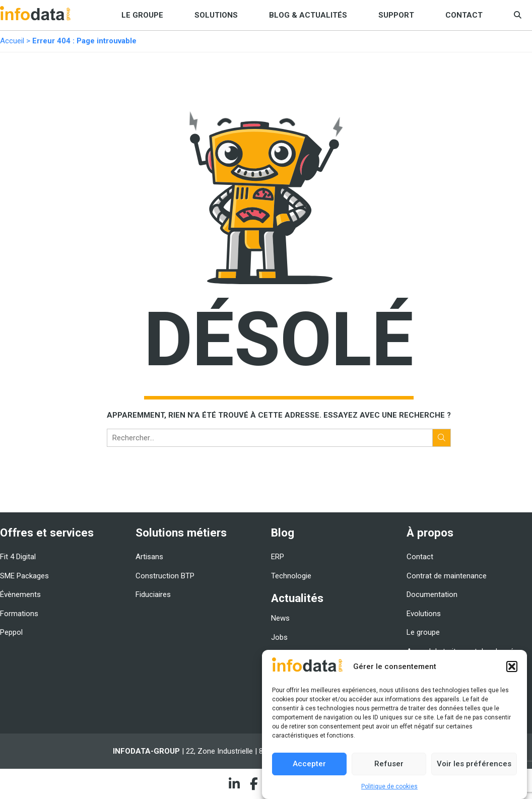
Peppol (11, 632)
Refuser (389, 764)
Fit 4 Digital (18, 557)
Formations (19, 614)
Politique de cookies (389, 786)
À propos (430, 532)
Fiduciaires (153, 594)
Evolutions (424, 614)
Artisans (149, 557)
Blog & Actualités (308, 15)
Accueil (12, 41)
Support (396, 15)
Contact (464, 15)
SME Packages (24, 576)
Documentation (432, 594)
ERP (278, 557)
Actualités (297, 598)
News (280, 618)
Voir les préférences (474, 764)
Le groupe (142, 15)
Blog (283, 532)
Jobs (279, 637)
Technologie (291, 576)
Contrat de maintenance (447, 576)
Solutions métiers (181, 532)
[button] (512, 667)
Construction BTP (165, 576)
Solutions (216, 15)
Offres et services (47, 532)
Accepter (309, 764)
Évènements (20, 594)
